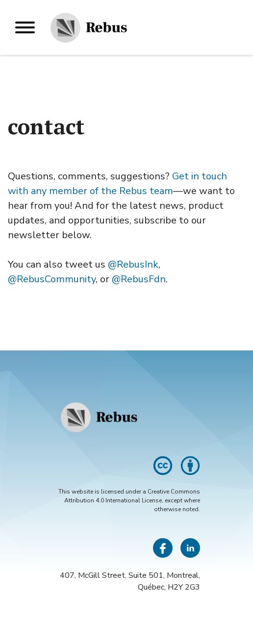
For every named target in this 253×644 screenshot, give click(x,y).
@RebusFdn (139, 279)
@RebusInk (133, 264)
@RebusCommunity (52, 279)
